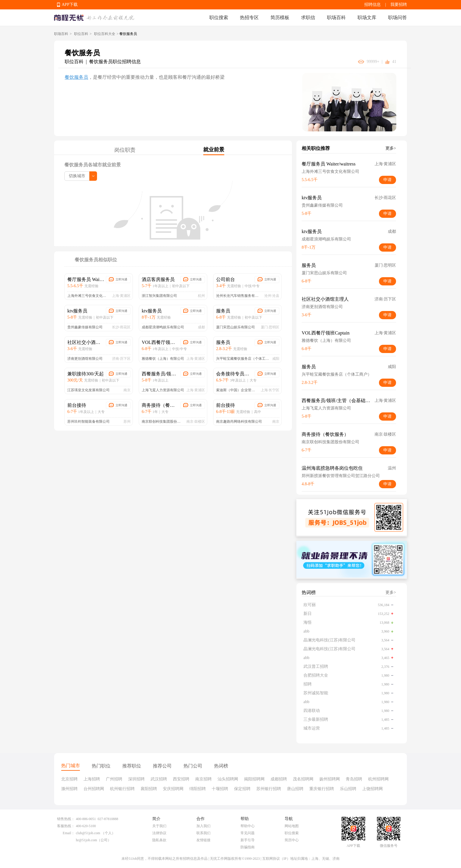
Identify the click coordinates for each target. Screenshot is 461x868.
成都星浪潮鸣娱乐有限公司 (163, 327)
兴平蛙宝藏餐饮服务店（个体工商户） (243, 359)
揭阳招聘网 (254, 779)
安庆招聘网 (173, 789)
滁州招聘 (69, 789)
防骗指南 (248, 847)
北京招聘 (69, 779)
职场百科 (336, 17)
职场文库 (367, 17)
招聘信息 (373, 5)
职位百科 (81, 34)
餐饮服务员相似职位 (96, 260)
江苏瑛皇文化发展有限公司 (88, 390)
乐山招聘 (348, 789)
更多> (391, 148)
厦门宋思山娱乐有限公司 (235, 327)
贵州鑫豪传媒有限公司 (85, 327)
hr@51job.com (86, 840)
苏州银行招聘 (269, 789)
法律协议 (159, 833)
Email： (69, 833)
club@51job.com (88, 833)
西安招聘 (181, 779)
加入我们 (203, 826)
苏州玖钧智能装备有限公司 (88, 422)
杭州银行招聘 (122, 789)
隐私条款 (159, 840)
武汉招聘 (159, 779)
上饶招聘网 (373, 789)
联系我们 (203, 833)
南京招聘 (203, 779)
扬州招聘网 (330, 779)
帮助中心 (248, 826)
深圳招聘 (136, 779)
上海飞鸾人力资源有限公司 (163, 390)
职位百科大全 (105, 34)
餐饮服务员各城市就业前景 (93, 165)
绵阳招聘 (198, 789)
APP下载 (70, 5)
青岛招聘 (354, 779)
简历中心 (292, 840)
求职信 (308, 17)
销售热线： (66, 819)
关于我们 (159, 826)
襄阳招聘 (149, 789)
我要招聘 (399, 5)
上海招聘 (92, 779)
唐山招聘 (295, 789)
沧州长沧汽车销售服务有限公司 (239, 296)
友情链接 (203, 840)
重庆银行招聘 (322, 789)
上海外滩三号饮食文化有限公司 (88, 296)
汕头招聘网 (228, 779)
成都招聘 (279, 779)
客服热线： (66, 826)
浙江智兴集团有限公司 (159, 296)
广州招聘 (114, 779)
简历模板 (280, 17)
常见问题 (248, 833)
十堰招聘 (220, 789)
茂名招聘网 (303, 779)
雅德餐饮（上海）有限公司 (163, 359)
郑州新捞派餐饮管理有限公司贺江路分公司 (341, 476)
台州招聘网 (94, 789)
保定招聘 (242, 789)
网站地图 (292, 826)
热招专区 (249, 17)
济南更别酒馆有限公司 (85, 359)
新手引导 (248, 840)
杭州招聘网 (378, 779)
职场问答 (397, 17)
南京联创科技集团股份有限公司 (163, 422)
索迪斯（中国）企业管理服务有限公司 (237, 390)
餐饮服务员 (76, 77)
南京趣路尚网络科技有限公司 (239, 422)
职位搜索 (219, 17)
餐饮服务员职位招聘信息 (115, 62)
